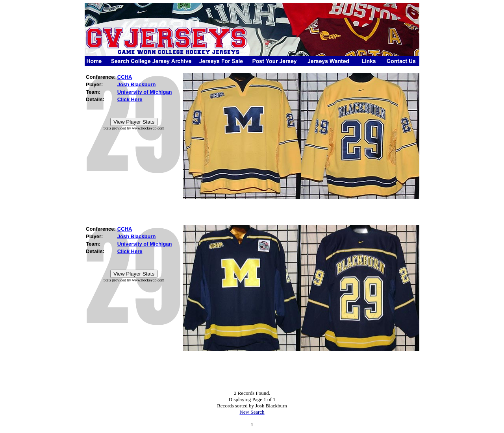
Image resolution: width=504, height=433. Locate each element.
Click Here (130, 99)
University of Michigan (145, 92)
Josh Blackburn (137, 84)
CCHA (125, 77)
